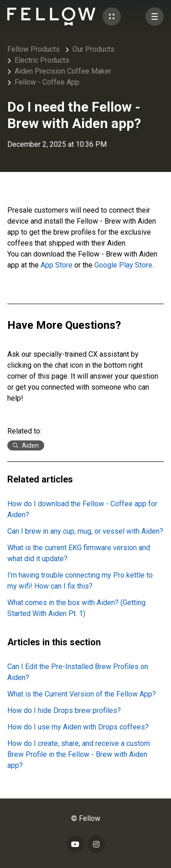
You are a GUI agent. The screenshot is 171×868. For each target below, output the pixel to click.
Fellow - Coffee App (47, 82)
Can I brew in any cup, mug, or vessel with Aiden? (85, 531)
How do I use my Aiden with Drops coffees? (78, 727)
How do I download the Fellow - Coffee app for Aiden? (82, 509)
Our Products (93, 49)
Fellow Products (34, 49)
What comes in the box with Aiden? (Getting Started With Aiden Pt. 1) (76, 608)
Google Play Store (123, 265)
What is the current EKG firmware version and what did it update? (79, 553)
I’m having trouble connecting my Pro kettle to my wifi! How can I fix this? (80, 581)
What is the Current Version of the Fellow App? (82, 694)
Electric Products (42, 60)
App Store (57, 265)
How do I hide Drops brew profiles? (64, 710)
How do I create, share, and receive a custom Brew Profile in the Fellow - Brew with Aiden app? (79, 754)
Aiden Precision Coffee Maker (63, 71)
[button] (112, 16)
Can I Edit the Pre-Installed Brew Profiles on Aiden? (78, 672)
